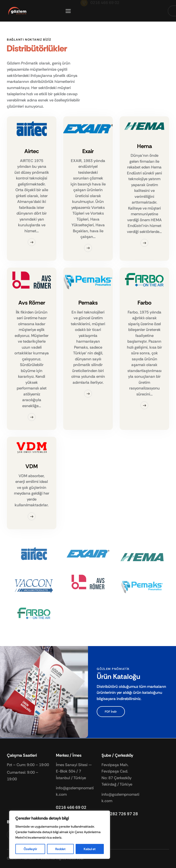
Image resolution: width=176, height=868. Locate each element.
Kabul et (90, 849)
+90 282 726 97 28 (120, 814)
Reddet (60, 849)
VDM (32, 466)
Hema (144, 146)
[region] (60, 835)
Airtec (32, 151)
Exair (88, 151)
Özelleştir (30, 849)
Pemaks (88, 303)
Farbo (144, 303)
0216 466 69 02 (71, 807)
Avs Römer (32, 303)
